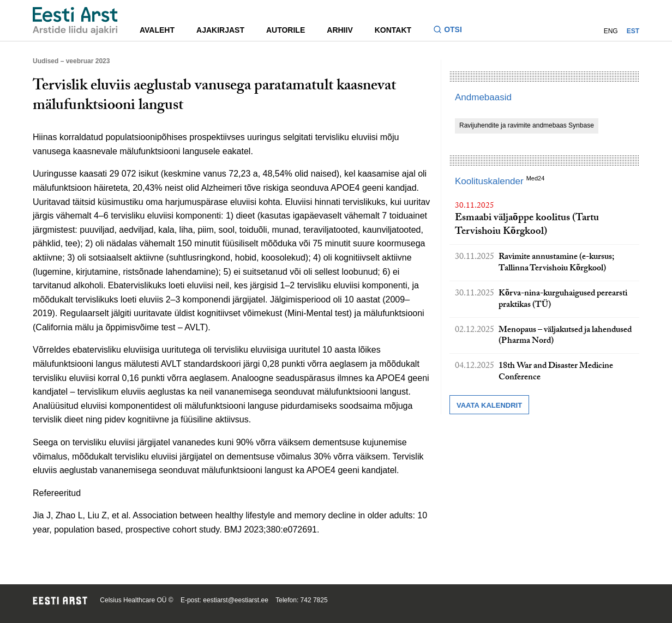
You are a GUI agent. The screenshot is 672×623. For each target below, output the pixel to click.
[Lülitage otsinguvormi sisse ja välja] (452, 31)
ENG (611, 31)
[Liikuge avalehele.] (75, 21)
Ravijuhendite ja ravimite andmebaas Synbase (527, 125)
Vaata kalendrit (489, 405)
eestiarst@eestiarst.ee (236, 600)
